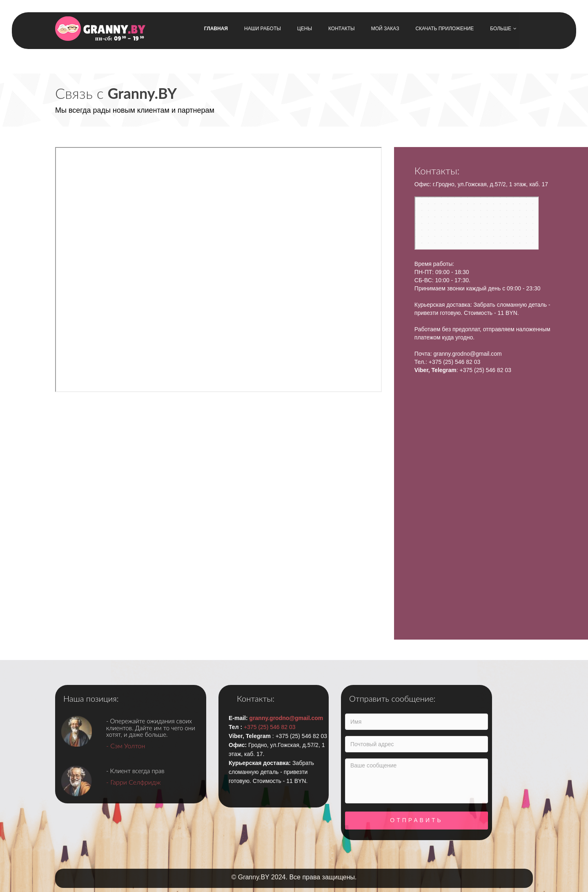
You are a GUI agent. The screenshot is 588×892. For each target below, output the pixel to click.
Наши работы (263, 29)
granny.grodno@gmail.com (467, 354)
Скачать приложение (444, 29)
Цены (305, 29)
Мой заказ (385, 29)
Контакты (342, 29)
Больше (503, 29)
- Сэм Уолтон (126, 746)
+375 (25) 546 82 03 (455, 362)
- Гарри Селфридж (134, 782)
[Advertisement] (245, 517)
